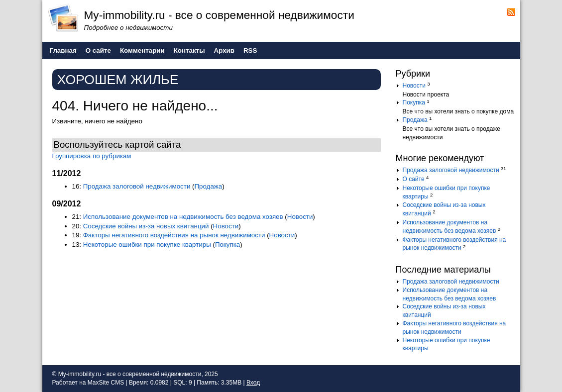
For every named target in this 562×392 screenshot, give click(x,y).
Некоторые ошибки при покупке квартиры (147, 245)
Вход (253, 383)
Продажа (209, 186)
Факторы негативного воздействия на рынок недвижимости (174, 235)
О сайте (414, 179)
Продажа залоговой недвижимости (137, 186)
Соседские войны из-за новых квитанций (146, 226)
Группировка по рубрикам (92, 156)
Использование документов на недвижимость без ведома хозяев (183, 217)
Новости (300, 217)
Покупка (227, 245)
